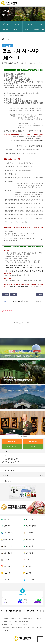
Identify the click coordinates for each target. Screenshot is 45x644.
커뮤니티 (28, 29)
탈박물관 (6, 560)
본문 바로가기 (0, 0)
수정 (6, 294)
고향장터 (33, 441)
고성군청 (6, 519)
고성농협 (29, 566)
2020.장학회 (23, 436)
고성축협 (29, 573)
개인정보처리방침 (15, 611)
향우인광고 (12, 441)
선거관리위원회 (8, 539)
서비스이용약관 (29, 611)
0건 (11, 63)
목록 (39, 294)
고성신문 (6, 580)
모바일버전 (40, 611)
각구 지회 (39, 24)
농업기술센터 (8, 526)
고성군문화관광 (8, 533)
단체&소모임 (17, 29)
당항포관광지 (8, 553)
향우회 (17, 24)
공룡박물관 (29, 553)
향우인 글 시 (6, 476)
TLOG (6, 630)
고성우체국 (7, 566)
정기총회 (5, 456)
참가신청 (5, 452)
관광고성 (29, 560)
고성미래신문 (30, 580)
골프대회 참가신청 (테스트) (11, 462)
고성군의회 (29, 519)
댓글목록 (7, 311)
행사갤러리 (33, 446)
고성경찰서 (29, 533)
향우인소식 (12, 446)
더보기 (41, 466)
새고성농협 (7, 573)
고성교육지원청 (31, 526)
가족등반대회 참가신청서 (20, 301)
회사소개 (4, 611)
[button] (13, 20)
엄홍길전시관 (8, 546)
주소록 (6, 29)
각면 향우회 (28, 24)
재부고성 (6, 24)
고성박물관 (29, 546)
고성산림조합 (30, 539)
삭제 (13, 294)
